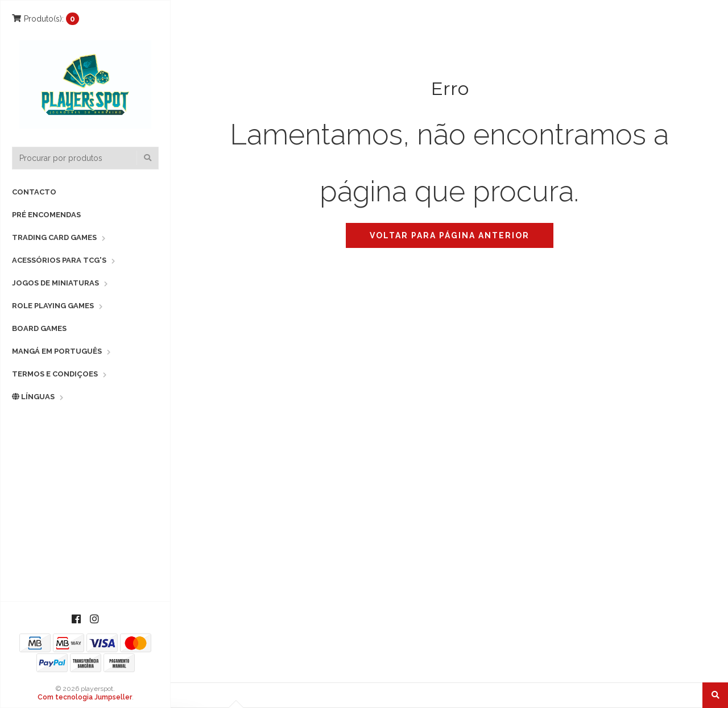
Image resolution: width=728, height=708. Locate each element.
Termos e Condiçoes (55, 374)
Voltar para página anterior (450, 235)
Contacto (34, 192)
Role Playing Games (53, 306)
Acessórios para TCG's (59, 260)
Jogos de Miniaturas (55, 283)
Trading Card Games (54, 237)
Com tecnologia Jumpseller (85, 697)
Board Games (39, 328)
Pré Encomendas (46, 215)
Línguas (33, 397)
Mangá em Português (57, 351)
